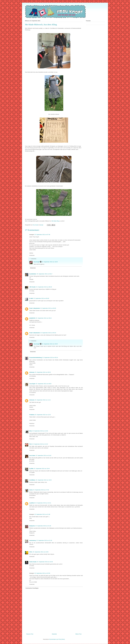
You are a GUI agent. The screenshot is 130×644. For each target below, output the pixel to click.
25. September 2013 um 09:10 (44, 318)
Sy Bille (31, 469)
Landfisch (32, 503)
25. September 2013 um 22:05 (41, 552)
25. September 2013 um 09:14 (50, 358)
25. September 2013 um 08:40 (41, 298)
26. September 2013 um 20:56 (42, 573)
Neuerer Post (30, 634)
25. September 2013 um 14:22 (40, 444)
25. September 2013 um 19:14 (43, 503)
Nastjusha (32, 526)
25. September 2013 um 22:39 (45, 562)
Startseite (54, 634)
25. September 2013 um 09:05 (48, 308)
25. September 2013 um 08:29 (44, 287)
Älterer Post (78, 634)
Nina (31, 431)
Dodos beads (33, 562)
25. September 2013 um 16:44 (42, 469)
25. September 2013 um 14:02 (40, 431)
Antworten (32, 255)
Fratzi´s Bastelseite (35, 308)
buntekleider (33, 274)
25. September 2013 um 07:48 (42, 235)
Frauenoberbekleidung (36, 358)
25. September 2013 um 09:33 (43, 372)
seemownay (33, 540)
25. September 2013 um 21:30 (44, 540)
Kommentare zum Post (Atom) (57, 639)
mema (31, 490)
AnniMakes (32, 480)
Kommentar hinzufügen (32, 588)
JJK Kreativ (32, 287)
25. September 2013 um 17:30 (41, 490)
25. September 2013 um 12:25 (43, 415)
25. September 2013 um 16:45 (44, 480)
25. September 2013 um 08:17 (44, 274)
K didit (31, 298)
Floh (31, 444)
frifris (31, 552)
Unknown (32, 372)
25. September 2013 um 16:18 (43, 456)
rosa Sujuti (32, 384)
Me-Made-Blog (55, 221)
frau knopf (36, 262)
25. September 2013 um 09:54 (44, 384)
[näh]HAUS (32, 318)
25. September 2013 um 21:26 (43, 526)
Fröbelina (32, 415)
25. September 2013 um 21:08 (42, 514)
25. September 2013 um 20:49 (50, 344)
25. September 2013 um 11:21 (43, 400)
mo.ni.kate (32, 456)
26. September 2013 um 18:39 (50, 262)
